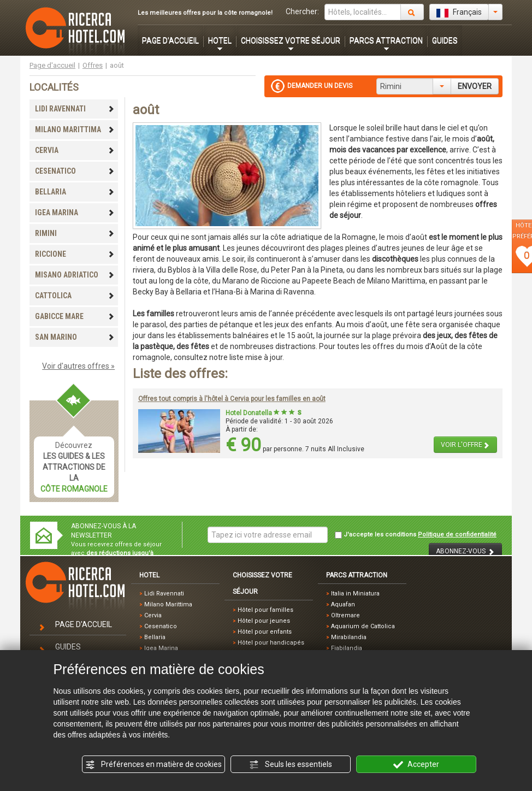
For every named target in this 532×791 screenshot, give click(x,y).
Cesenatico (161, 626)
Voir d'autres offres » (78, 366)
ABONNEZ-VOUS (465, 551)
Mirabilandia (349, 637)
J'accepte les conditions (416, 535)
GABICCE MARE (75, 316)
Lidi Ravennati (164, 594)
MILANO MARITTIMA (75, 129)
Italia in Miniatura (355, 594)
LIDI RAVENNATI (75, 109)
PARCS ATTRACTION (386, 40)
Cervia (153, 615)
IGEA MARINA (75, 212)
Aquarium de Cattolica (363, 626)
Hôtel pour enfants (265, 632)
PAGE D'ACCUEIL (170, 40)
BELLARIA (75, 192)
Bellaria (155, 637)
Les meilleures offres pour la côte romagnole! (205, 13)
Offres (93, 65)
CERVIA (75, 150)
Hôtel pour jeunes (264, 621)
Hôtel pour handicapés (271, 643)
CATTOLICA (75, 296)
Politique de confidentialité (457, 535)
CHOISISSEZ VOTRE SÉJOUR (291, 40)
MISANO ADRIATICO (75, 275)
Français (459, 13)
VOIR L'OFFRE (465, 445)
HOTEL (220, 40)
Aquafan (343, 604)
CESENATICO (75, 171)
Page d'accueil (52, 65)
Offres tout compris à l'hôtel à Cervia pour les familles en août (232, 399)
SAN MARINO (75, 337)
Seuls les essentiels (291, 765)
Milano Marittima (168, 604)
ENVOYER (475, 86)
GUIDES (445, 40)
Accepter (416, 765)
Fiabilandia (347, 648)
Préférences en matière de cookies (153, 765)
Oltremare (345, 615)
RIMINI (75, 233)
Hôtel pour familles (265, 610)
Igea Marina (161, 648)
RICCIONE (75, 254)
